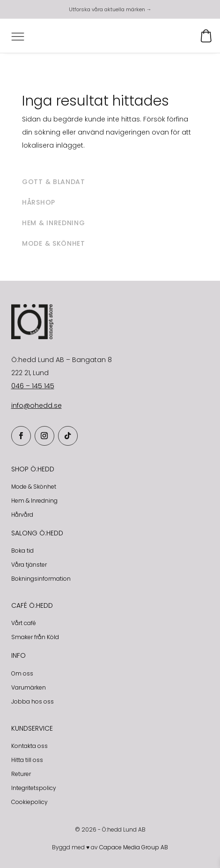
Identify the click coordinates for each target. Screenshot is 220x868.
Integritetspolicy (34, 788)
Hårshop (39, 202)
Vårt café (24, 623)
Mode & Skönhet (34, 487)
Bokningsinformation (41, 579)
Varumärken (29, 687)
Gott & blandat (54, 182)
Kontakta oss (29, 746)
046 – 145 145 (33, 386)
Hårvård (22, 515)
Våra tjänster (29, 565)
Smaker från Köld (35, 637)
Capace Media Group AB (134, 847)
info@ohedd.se (37, 406)
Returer (21, 774)
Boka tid (22, 551)
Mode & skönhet (54, 243)
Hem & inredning (54, 223)
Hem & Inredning (34, 501)
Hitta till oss (27, 760)
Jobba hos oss (33, 701)
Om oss (22, 673)
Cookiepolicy (29, 802)
